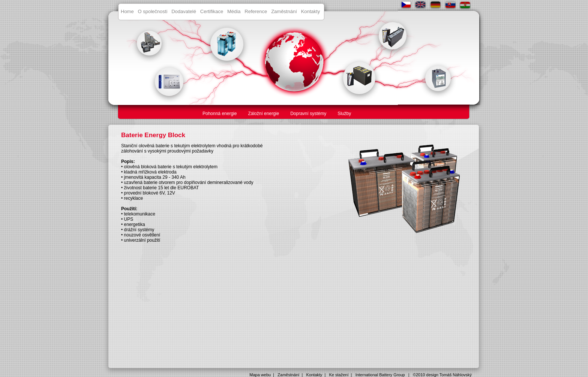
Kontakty (311, 11)
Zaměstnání (284, 11)
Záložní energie (263, 114)
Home (127, 11)
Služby (344, 114)
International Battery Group (380, 375)
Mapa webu (260, 375)
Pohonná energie (220, 114)
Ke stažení (339, 375)
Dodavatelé (184, 11)
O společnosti (153, 11)
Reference (256, 11)
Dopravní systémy (308, 114)
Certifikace (212, 11)
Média (234, 11)
